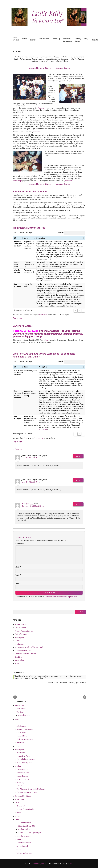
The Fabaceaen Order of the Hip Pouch (29, 647)
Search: (61, 233)
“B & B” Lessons (21, 634)
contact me (69, 181)
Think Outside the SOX (27, 826)
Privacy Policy (78, 40)
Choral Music (21, 733)
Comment (20, 544)
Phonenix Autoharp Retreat (25, 654)
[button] (22, 238)
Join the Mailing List (24, 853)
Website (18, 583)
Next (85, 697)
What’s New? (21, 709)
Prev (15, 697)
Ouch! (19, 812)
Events (33, 40)
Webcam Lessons (23, 773)
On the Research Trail (23, 651)
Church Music (22, 736)
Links (17, 820)
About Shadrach (22, 846)
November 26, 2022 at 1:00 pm (33, 506)
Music (25, 40)
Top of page (18, 318)
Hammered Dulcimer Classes (40, 68)
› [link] (83, 310)
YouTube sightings (24, 836)
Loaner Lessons (21, 628)
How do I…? (21, 806)
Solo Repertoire (23, 726)
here (47, 340)
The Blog (18, 657)
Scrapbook (20, 840)
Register (18, 816)
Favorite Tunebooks (24, 843)
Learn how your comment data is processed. (61, 597)
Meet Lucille (16, 40)
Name (18, 567)
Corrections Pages (23, 756)
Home (17, 664)
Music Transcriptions (24, 763)
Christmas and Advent (25, 739)
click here (37, 132)
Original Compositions (25, 729)
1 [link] (79, 310)
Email (18, 575)
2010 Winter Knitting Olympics (30, 833)
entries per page (26, 233)
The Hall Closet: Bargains (26, 759)
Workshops (42, 108)
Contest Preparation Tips (26, 809)
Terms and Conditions (67, 40)
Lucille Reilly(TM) (38, 864)
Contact (18, 850)
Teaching (56, 40)
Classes (18, 641)
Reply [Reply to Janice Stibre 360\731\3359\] (78, 456)
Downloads (21, 753)
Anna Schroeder (28, 504)
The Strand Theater (24, 823)
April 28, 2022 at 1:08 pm (31, 458)
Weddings (20, 742)
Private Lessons (21, 625)
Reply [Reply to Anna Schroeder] (78, 504)
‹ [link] (76, 310)
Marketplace (44, 40)
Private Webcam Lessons (24, 631)
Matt (71, 864)
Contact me (43, 315)
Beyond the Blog (24, 715)
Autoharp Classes (63, 68)
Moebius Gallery (24, 829)
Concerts (20, 723)
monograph (43, 429)
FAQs (86, 40)
